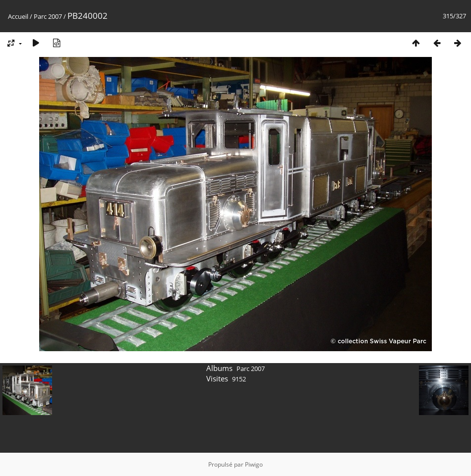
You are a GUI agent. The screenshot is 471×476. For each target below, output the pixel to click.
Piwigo (254, 464)
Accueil (18, 16)
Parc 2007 (48, 16)
